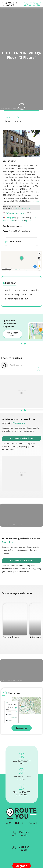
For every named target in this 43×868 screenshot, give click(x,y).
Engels (6, 221)
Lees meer (35, 201)
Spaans (28, 221)
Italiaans (20, 221)
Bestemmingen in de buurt (16, 299)
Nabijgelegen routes (12, 334)
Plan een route (20, 834)
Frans (12, 221)
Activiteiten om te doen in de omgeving (21, 290)
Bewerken (19, 119)
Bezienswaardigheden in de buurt (19, 294)
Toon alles (19, 423)
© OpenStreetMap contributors (33, 270)
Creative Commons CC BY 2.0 (23, 208)
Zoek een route (21, 848)
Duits (34, 218)
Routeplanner (22, 728)
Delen (8, 119)
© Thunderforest (19, 270)
